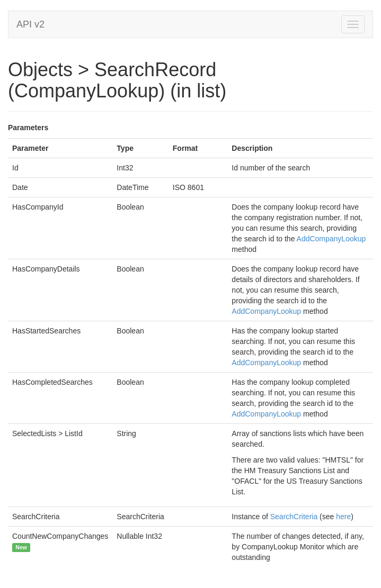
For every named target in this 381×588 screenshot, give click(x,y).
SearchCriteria (294, 517)
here (343, 517)
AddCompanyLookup (331, 239)
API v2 (30, 24)
